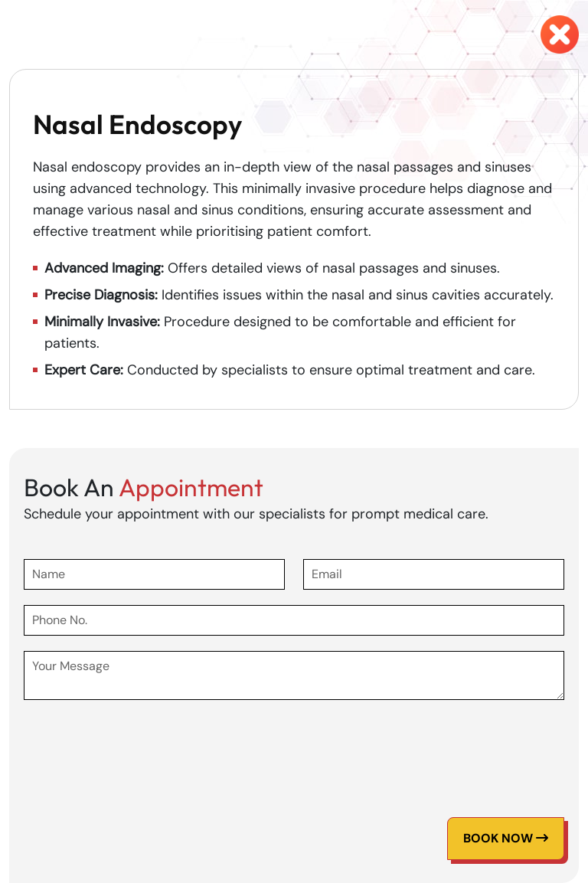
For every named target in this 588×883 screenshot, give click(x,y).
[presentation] (140, 745)
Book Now (506, 838)
